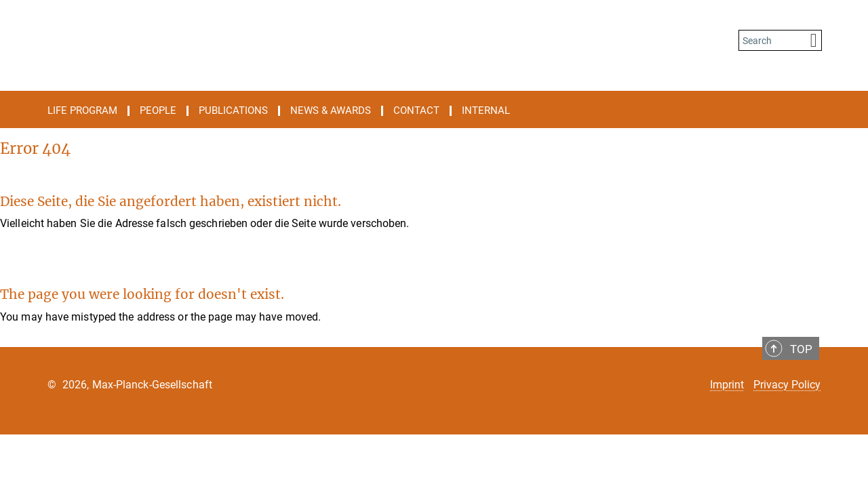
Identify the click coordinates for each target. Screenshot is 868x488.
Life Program (82, 111)
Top (801, 349)
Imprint (727, 385)
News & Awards (331, 111)
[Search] (814, 41)
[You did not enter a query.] (771, 41)
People (158, 111)
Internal (486, 111)
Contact (416, 111)
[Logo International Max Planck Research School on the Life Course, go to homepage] (302, 41)
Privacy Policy (787, 385)
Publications (233, 111)
